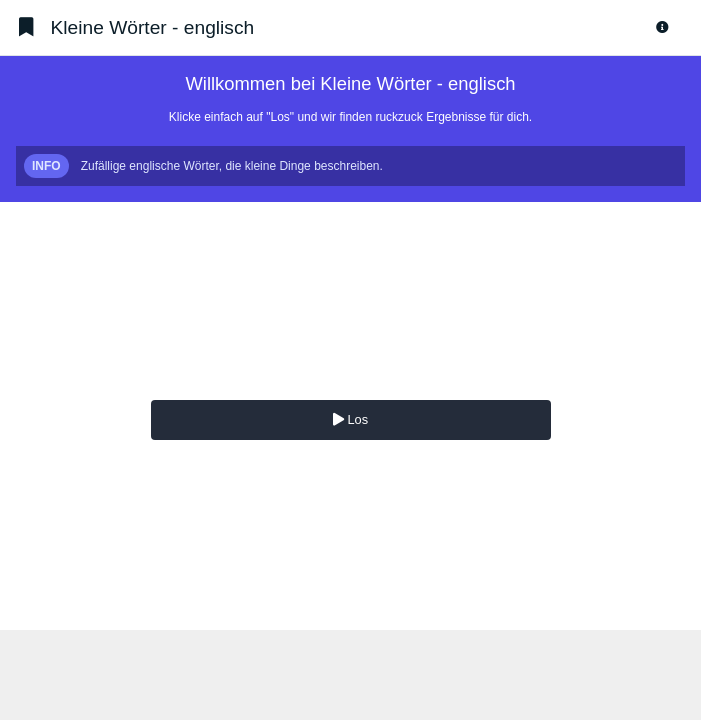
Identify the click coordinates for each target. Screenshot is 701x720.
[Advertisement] (350, 675)
